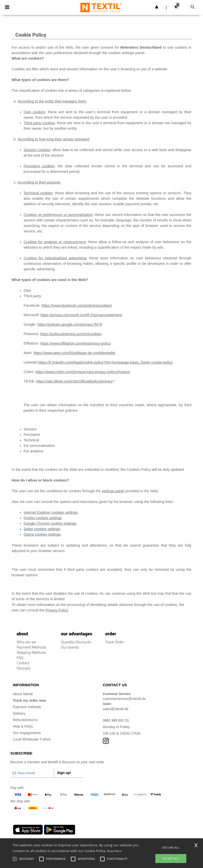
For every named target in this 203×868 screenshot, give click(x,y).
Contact (23, 663)
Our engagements (27, 733)
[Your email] (32, 773)
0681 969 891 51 (116, 720)
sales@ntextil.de (116, 709)
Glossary (24, 668)
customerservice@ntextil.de (124, 699)
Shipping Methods (31, 653)
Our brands (70, 647)
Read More (114, 851)
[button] (157, 7)
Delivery (19, 713)
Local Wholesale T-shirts (32, 739)
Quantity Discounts (76, 642)
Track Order (115, 642)
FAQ (20, 658)
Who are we (26, 642)
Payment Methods (31, 647)
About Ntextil (23, 694)
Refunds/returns (25, 720)
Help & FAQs (23, 726)
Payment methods (27, 707)
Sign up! (64, 773)
